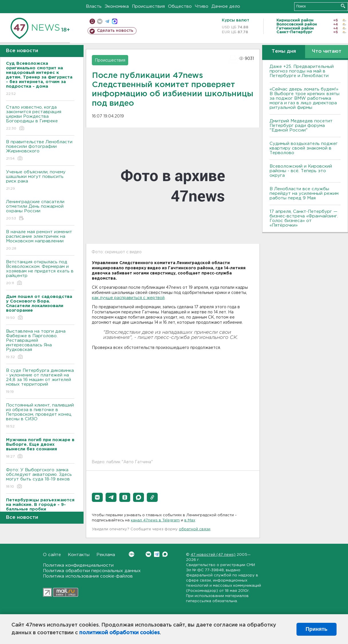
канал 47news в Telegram (155, 520)
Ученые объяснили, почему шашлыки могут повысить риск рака (40, 181)
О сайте (52, 555)
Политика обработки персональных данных (92, 571)
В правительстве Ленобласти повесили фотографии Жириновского (40, 151)
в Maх (190, 520)
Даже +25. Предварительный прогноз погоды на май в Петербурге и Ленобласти (302, 71)
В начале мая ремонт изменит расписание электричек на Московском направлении (40, 240)
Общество (180, 6)
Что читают (327, 51)
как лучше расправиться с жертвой (128, 298)
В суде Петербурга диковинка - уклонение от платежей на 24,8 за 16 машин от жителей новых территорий (40, 381)
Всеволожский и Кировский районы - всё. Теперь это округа (301, 171)
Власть (94, 6)
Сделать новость (115, 31)
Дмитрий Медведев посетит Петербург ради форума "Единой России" (301, 126)
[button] (97, 497)
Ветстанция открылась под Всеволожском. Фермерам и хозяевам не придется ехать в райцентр (40, 273)
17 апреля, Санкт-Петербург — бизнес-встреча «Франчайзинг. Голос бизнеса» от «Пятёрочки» (304, 218)
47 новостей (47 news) (213, 555)
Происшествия (148, 6)
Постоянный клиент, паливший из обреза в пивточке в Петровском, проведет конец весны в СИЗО (40, 416)
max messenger (115, 21)
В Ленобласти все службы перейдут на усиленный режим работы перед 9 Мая (304, 194)
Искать (343, 6)
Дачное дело (226, 6)
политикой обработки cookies (119, 633)
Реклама (106, 555)
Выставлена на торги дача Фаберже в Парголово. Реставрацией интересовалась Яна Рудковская (40, 344)
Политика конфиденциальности (78, 565)
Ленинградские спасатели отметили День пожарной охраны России (40, 210)
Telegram (157, 554)
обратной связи (195, 529)
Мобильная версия (92, 21)
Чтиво (202, 6)
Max (165, 554)
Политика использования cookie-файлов (88, 576)
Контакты (79, 555)
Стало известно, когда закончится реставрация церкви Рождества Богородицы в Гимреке (40, 118)
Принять (317, 629)
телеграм (107, 21)
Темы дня (284, 51)
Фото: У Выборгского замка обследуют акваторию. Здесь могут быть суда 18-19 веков (40, 479)
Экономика (117, 6)
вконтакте (100, 21)
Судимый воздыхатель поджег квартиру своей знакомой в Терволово (304, 148)
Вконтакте (132, 554)
